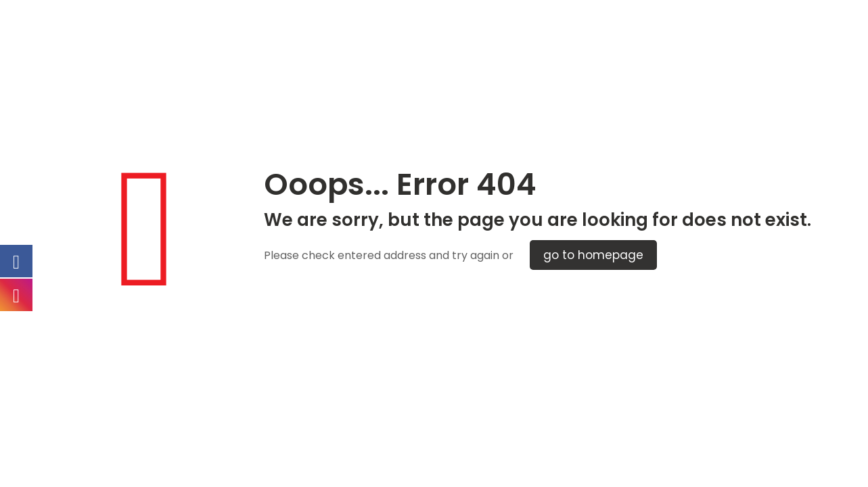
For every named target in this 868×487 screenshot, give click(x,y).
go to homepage (593, 255)
